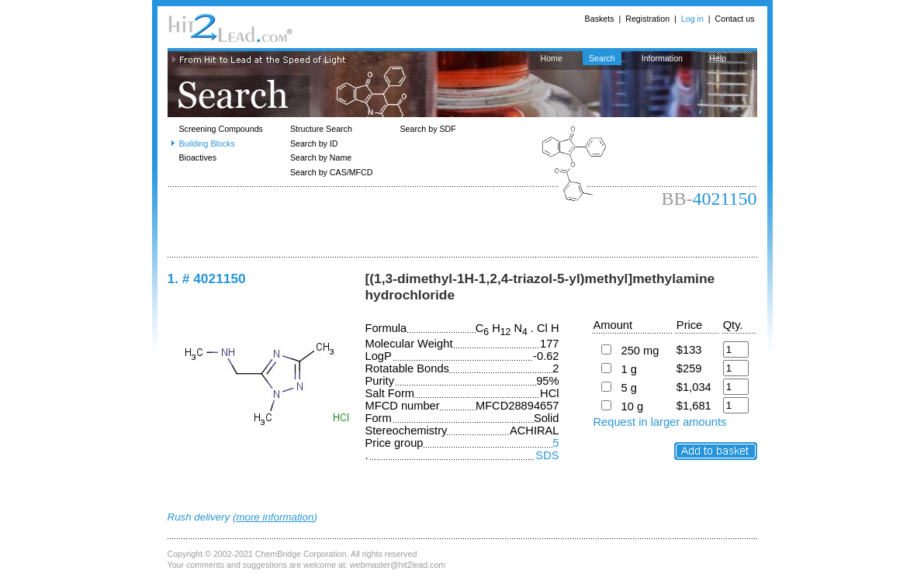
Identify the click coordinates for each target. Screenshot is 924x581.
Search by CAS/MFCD (332, 172)
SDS (547, 455)
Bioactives (198, 157)
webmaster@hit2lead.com (398, 565)
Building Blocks (207, 144)
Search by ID (314, 144)
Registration (647, 19)
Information (662, 58)
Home (552, 58)
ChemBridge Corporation (301, 554)
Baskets (600, 19)
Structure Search (321, 129)
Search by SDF (428, 129)
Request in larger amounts (660, 422)
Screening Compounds (221, 129)
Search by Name (321, 157)
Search (602, 58)
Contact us (735, 19)
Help (718, 58)
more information (275, 517)
